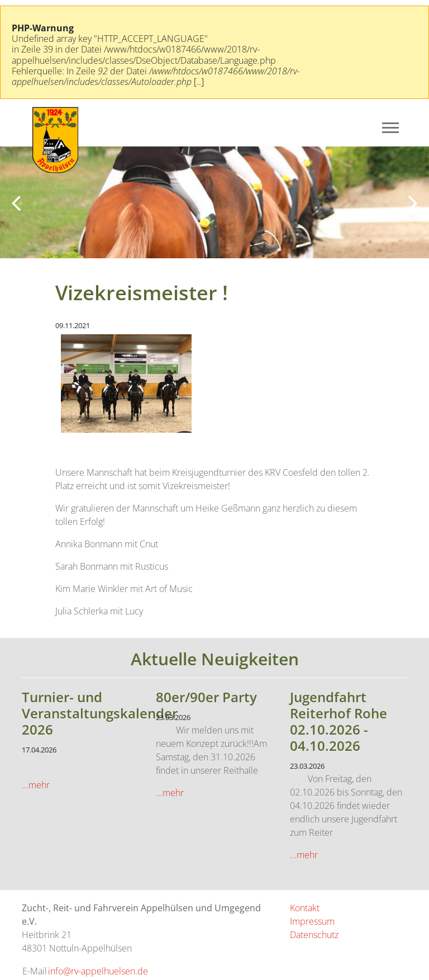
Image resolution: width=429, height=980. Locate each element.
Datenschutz (314, 935)
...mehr (36, 785)
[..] (199, 82)
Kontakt (305, 908)
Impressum (312, 921)
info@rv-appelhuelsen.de (98, 971)
